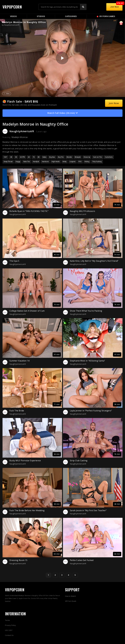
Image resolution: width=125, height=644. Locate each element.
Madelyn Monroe (20, 137)
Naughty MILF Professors (82, 211)
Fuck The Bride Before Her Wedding (27, 510)
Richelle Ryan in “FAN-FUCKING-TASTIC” (29, 211)
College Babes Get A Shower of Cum (27, 311)
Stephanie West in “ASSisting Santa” (87, 361)
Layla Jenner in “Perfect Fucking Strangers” (91, 411)
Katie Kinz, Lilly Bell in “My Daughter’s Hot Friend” (94, 261)
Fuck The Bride (17, 411)
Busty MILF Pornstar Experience (25, 461)
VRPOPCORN (12, 7)
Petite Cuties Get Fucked (82, 560)
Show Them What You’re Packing (86, 311)
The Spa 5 (14, 261)
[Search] (83, 7)
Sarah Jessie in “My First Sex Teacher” (88, 510)
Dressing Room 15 (18, 560)
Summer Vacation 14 (19, 361)
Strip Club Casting (79, 461)
